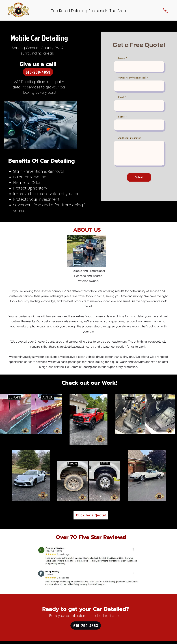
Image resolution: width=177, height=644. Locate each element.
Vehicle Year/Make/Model (132, 78)
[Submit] (139, 177)
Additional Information (130, 138)
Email (121, 97)
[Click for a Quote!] (91, 515)
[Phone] (166, 10)
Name (122, 58)
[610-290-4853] (38, 72)
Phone (121, 117)
